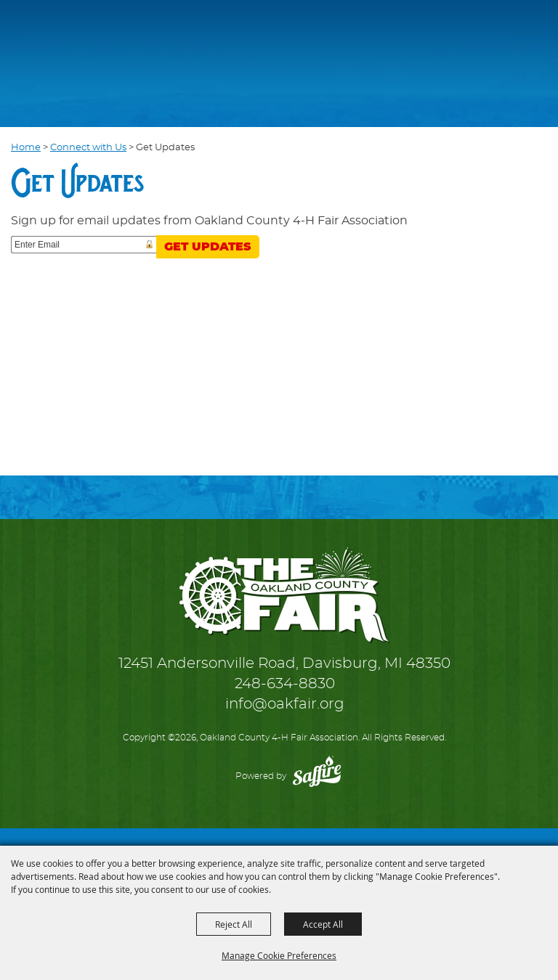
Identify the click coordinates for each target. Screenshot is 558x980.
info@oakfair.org (285, 704)
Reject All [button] (234, 924)
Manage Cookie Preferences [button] (279, 955)
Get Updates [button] (208, 247)
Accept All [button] (323, 924)
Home (26, 148)
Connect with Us (88, 148)
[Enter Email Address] (84, 245)
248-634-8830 (285, 684)
